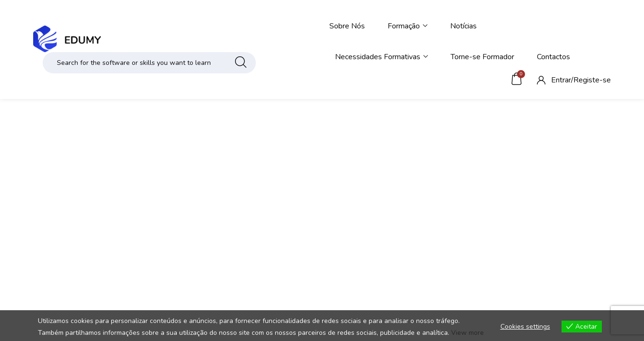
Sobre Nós (347, 26)
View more (467, 333)
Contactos (553, 57)
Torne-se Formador (482, 57)
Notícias (463, 26)
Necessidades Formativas (381, 57)
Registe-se (592, 80)
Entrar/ (562, 80)
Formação (408, 26)
